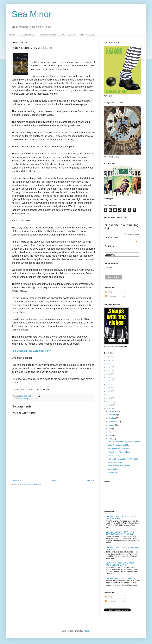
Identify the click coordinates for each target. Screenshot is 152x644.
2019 (109, 378)
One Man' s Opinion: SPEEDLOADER (121, 578)
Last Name (110, 255)
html (110, 267)
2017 (109, 384)
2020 (109, 374)
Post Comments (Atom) (31, 484)
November (113, 415)
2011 (109, 405)
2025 (109, 357)
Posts (109, 292)
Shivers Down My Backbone (119, 466)
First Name (110, 246)
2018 (109, 381)
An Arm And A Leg (115, 462)
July (110, 429)
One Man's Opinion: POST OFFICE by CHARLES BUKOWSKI (121, 517)
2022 (109, 367)
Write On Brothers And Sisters (120, 445)
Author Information (48, 35)
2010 (109, 408)
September (113, 422)
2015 (109, 391)
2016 (109, 388)
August (112, 425)
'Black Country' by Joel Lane (119, 452)
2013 (109, 398)
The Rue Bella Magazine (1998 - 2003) (123, 459)
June (111, 432)
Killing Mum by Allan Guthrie (119, 449)
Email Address (121, 237)
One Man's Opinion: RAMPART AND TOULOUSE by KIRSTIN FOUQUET (120, 533)
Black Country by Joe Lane (28, 399)
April (111, 439)
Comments (111, 296)
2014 (109, 395)
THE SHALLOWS (27, 35)
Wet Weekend (114, 469)
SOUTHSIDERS (68, 35)
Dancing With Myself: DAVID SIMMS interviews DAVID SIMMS (120, 564)
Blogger (86, 631)
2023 (109, 364)
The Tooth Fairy (114, 456)
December (113, 411)
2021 (109, 371)
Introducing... (113, 473)
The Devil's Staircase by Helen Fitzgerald (124, 442)
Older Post (90, 480)
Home (12, 35)
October (112, 418)
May (110, 435)
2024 (109, 360)
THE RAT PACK (87, 35)
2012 (109, 401)
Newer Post (17, 480)
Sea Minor (32, 14)
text (110, 271)
